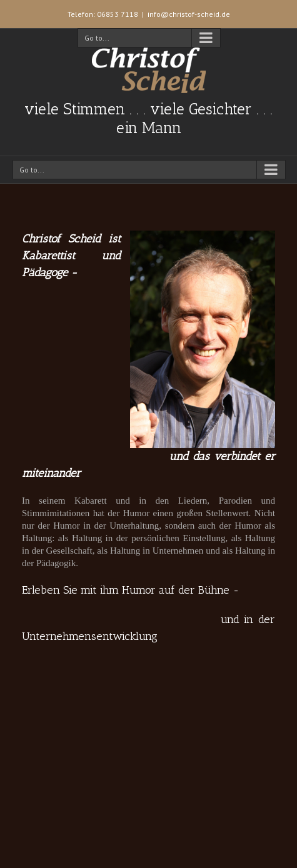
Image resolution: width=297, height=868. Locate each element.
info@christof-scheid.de (189, 14)
